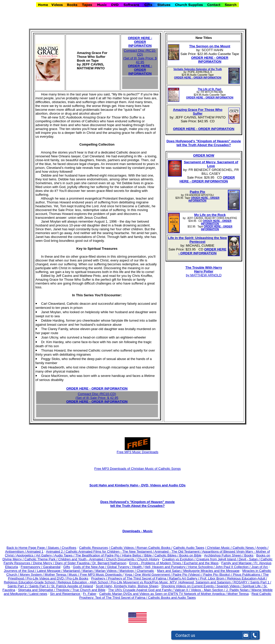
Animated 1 (35, 552)
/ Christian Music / (219, 548)
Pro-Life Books (77, 578)
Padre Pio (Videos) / (188, 575)
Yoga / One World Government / (149, 575)
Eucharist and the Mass (201, 563)
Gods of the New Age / (90, 567)
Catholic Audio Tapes (189, 548)
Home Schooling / (202, 567)
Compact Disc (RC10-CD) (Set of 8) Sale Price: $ (140, 56)
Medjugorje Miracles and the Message (211, 571)
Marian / (89, 571)
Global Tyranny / (120, 567)
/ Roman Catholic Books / (154, 548)
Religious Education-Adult (246, 578)
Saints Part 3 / (40, 586)
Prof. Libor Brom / (213, 578)
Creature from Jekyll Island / (218, 559)
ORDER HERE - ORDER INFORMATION (140, 42)
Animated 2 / (56, 552)
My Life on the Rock (210, 215)
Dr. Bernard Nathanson (109, 563)
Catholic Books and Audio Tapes (172, 598)
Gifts (67, 567)
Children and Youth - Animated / (82, 559)
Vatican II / (183, 590)
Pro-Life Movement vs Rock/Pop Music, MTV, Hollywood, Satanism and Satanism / (172, 582)
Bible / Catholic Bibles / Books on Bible (172, 555)
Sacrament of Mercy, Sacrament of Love (211, 164)
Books (249, 555)
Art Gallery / (45, 555)
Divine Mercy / (44, 563)
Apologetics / (26, 555)
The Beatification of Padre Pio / (99, 555)
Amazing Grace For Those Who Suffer (198, 112)
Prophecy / (100, 578)
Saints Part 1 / (261, 582)
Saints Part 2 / (18, 586)
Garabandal (52, 567)
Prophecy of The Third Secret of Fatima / (139, 578)
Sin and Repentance (65, 594)
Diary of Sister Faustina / (74, 563)
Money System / (32, 575)
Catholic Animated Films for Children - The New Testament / (110, 552)
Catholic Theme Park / (41, 559)
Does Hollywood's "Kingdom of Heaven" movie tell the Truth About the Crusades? (204, 143)
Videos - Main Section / (208, 590)
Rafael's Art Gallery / (185, 578)
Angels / (262, 548)
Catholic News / (244, 548)
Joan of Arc (260, 567)
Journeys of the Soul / (20, 571)
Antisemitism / (16, 552)
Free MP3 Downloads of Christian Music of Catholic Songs (137, 469)
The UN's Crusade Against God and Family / (141, 590)
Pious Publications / (248, 575)
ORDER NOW (204, 155)
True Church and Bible (89, 590)
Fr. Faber (90, 594)
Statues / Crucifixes (62, 548)
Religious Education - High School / (84, 582)
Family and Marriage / (238, 563)
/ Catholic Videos (122, 548)
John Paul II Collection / (233, 567)
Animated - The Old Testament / (178, 552)
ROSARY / (242, 582)
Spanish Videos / (230, 586)
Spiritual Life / (253, 586)
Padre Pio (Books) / (218, 575)
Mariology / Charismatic (137, 571)
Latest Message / (50, 571)
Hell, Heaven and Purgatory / (167, 567)
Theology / (64, 590)
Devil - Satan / (250, 559)
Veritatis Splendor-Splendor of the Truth (198, 69)
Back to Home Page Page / (27, 548)
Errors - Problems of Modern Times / (156, 563)
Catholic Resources (94, 548)
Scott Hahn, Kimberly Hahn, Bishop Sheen (127, 586)
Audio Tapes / (65, 555)
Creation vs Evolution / (179, 559)
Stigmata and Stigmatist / (37, 590)
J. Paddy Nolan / (239, 590)
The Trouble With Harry (204, 268)
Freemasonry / (32, 567)
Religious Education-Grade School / (31, 582)
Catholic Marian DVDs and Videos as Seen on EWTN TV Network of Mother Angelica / (163, 594)
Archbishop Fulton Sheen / (224, 555)
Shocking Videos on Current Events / (189, 586)
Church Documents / (121, 559)
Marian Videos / (108, 571)
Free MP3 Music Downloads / (102, 575)
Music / (74, 575)
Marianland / (73, 571)
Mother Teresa (238, 594)
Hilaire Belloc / (133, 555)
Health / (138, 567)
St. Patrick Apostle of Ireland (72, 586)
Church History (148, 559)
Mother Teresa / (57, 575)
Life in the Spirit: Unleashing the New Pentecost (197, 240)
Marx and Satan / (170, 571)
